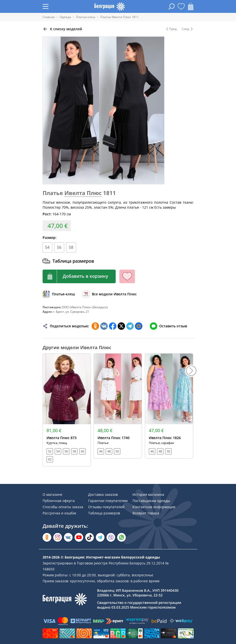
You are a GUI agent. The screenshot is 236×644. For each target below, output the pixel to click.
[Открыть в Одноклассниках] (47, 537)
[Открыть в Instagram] (58, 537)
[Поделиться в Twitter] (121, 326)
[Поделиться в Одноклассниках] (95, 326)
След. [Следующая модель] (188, 29)
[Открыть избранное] (181, 6)
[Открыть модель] (67, 410)
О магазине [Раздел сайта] (52, 494)
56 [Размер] (59, 247)
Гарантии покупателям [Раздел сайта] (108, 501)
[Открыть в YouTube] (79, 537)
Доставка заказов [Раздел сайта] (103, 494)
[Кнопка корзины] (79, 276)
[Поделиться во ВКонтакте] (104, 326)
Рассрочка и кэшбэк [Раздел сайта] (59, 513)
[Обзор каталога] (59, 294)
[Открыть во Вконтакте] (68, 537)
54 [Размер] (47, 247)
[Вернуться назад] (62, 29)
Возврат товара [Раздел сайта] (146, 513)
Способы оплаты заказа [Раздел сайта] (63, 507)
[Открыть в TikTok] (90, 537)
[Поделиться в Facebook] (113, 326)
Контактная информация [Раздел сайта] (154, 507)
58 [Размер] (71, 247)
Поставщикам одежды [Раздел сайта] (151, 501)
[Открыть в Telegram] (100, 537)
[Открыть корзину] (191, 6)
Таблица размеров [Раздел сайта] (104, 513)
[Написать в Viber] (111, 537)
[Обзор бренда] (110, 294)
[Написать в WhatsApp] (121, 537)
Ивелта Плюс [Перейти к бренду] (83, 193)
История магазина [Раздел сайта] (148, 494)
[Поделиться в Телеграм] (130, 326)
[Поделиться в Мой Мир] (139, 326)
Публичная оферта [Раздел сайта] (59, 501)
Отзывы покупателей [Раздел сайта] (106, 507)
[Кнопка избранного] (127, 276)
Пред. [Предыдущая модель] (171, 29)
